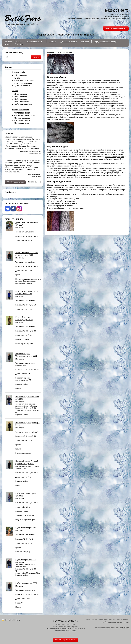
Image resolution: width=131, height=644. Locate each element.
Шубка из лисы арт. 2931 (26, 583)
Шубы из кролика (22, 102)
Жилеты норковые (22, 118)
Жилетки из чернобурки (24, 115)
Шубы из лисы (20, 97)
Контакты (85, 41)
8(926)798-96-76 (117, 10)
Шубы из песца (21, 94)
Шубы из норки (21, 99)
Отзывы (52, 41)
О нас (19, 41)
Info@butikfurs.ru (13, 620)
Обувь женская (21, 75)
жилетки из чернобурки (114, 157)
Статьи (18, 44)
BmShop (126, 628)
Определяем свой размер (105, 41)
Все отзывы (32, 182)
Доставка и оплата (68, 41)
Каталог (9, 41)
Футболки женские (22, 85)
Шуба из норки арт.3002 (26, 560)
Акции (8, 44)
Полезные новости (34, 41)
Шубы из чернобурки (23, 104)
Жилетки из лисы (22, 123)
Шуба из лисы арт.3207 (26, 528)
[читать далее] (31, 148)
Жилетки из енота (22, 121)
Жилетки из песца (22, 113)
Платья (17, 78)
